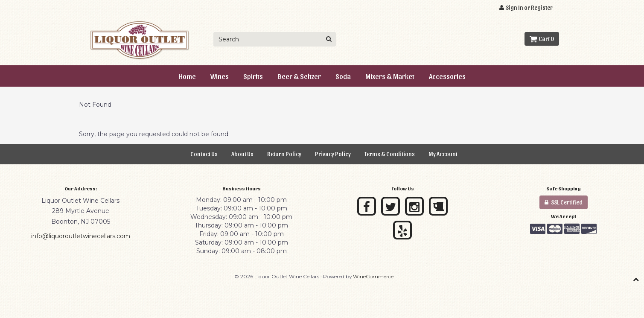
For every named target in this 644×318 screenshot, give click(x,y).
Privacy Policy (333, 154)
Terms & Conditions (390, 154)
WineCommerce (373, 276)
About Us (242, 154)
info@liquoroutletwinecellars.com (81, 236)
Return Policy (284, 154)
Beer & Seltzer (299, 76)
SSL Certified (564, 202)
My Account (443, 154)
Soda (343, 76)
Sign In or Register (526, 7)
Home (187, 76)
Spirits (253, 76)
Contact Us (204, 154)
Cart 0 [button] (542, 39)
